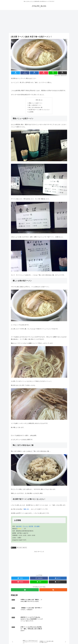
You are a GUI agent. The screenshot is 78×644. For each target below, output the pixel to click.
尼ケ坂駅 (37, 527)
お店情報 (31, 112)
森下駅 (31, 527)
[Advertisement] (39, 21)
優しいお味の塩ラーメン (35, 105)
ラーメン (26, 527)
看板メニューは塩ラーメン (36, 103)
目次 (37, 100)
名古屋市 (20, 548)
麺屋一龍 (26, 509)
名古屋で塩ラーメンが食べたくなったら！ (40, 110)
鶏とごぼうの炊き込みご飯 (36, 108)
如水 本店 (19, 527)
